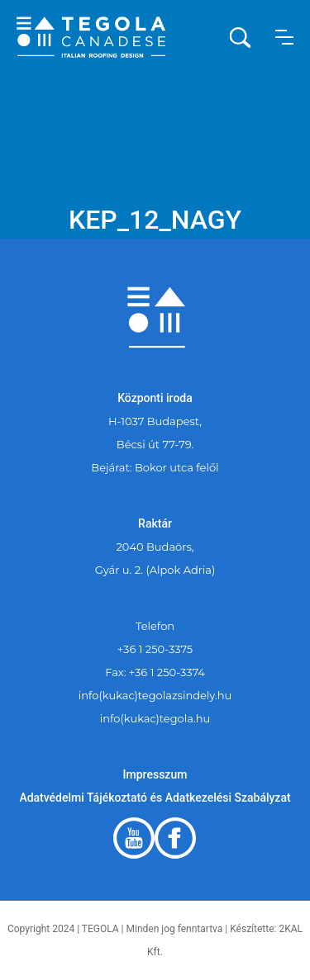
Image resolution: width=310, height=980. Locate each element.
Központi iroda (155, 398)
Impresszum (155, 774)
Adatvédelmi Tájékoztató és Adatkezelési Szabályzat (155, 798)
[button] (284, 37)
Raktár (155, 523)
